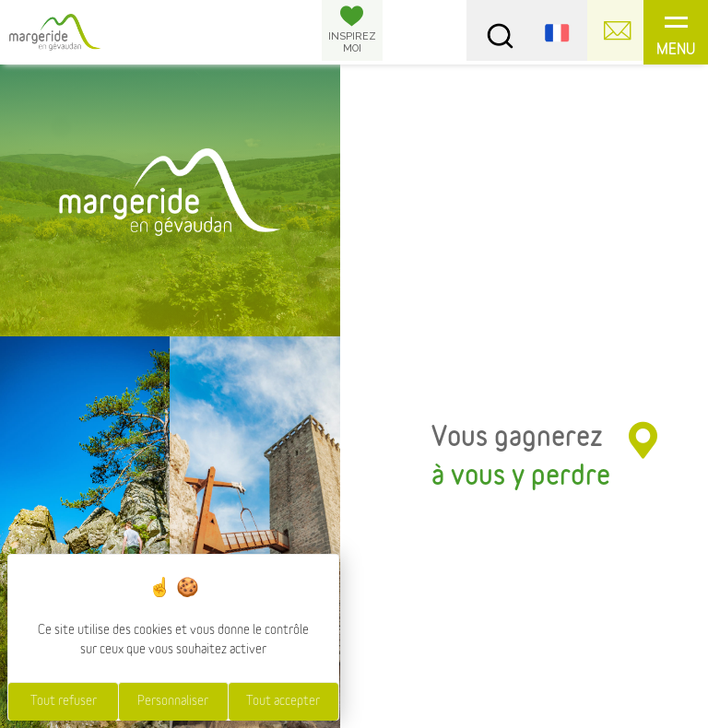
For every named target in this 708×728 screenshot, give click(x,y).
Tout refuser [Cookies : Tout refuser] (64, 701)
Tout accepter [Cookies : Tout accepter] (283, 701)
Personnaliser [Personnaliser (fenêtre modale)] (173, 701)
